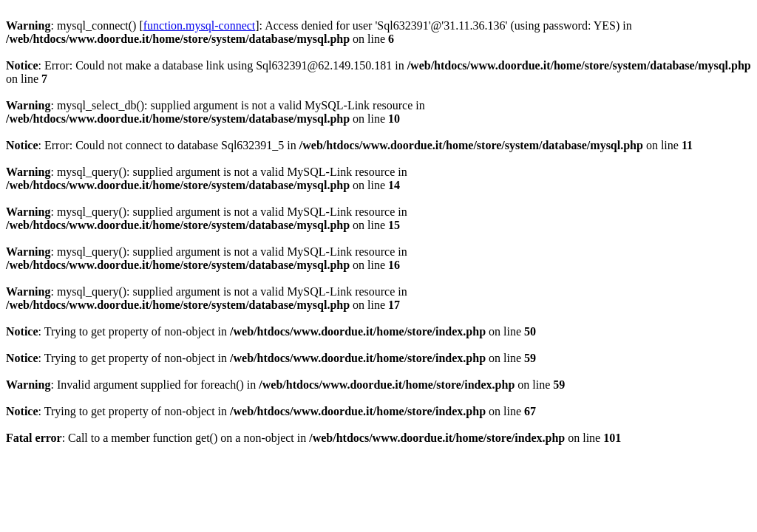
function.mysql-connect (200, 25)
